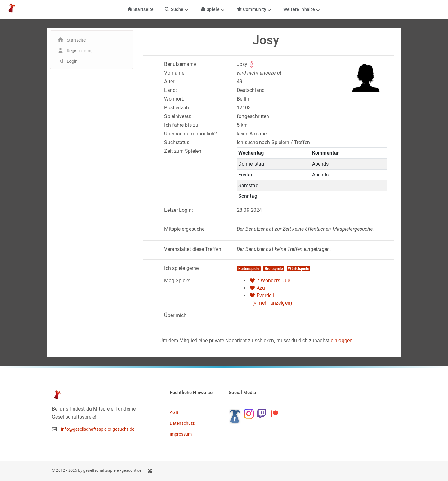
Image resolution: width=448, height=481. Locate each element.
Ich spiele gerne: (182, 268)
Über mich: (176, 315)
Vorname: (175, 73)
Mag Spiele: (177, 281)
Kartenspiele (249, 269)
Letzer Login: (178, 210)
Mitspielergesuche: (185, 229)
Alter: (170, 82)
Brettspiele (274, 269)
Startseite (140, 9)
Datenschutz (182, 423)
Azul (261, 288)
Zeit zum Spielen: (183, 151)
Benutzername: (181, 64)
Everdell (265, 295)
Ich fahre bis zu (181, 125)
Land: (170, 90)
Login (72, 61)
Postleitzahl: (178, 108)
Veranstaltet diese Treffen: (193, 249)
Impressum (181, 434)
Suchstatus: (177, 142)
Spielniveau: (178, 116)
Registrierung (80, 51)
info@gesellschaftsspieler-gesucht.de (98, 429)
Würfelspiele (298, 269)
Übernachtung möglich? (190, 134)
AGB (174, 412)
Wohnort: (174, 99)
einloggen (342, 340)
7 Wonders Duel (274, 281)
